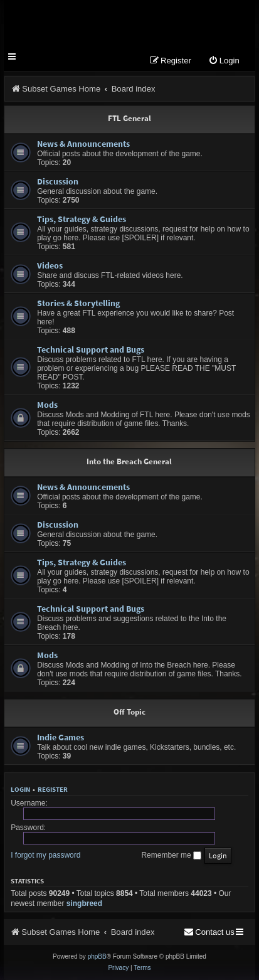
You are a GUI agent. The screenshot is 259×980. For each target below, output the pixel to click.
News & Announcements (83, 144)
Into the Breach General (129, 461)
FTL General (129, 118)
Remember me (171, 855)
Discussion (58, 181)
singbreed (84, 903)
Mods (47, 405)
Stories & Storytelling (78, 303)
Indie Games (61, 737)
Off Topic (129, 712)
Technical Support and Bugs (91, 349)
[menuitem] (224, 61)
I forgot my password (45, 855)
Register (53, 789)
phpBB (97, 956)
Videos (50, 265)
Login (20, 789)
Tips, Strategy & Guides (82, 219)
